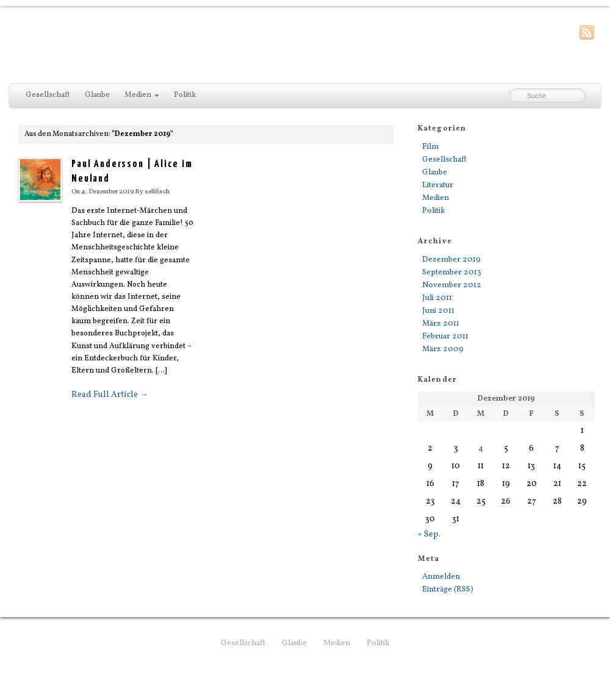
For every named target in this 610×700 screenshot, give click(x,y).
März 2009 (443, 349)
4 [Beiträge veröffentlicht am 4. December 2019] (481, 448)
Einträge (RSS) (448, 589)
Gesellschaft (48, 95)
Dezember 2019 (451, 259)
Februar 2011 (445, 336)
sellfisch (157, 191)
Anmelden (441, 577)
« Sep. (429, 534)
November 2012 (452, 285)
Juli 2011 (437, 298)
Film (430, 147)
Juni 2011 (438, 311)
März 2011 (441, 323)
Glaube (97, 95)
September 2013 (452, 272)
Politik (185, 95)
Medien (142, 95)
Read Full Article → (110, 395)
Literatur (438, 185)
